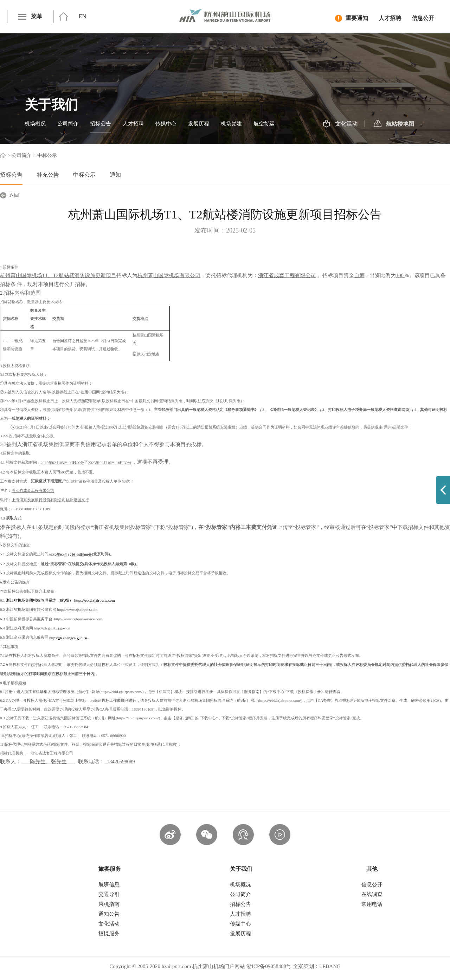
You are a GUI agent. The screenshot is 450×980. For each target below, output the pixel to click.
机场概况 (35, 124)
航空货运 (264, 124)
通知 (115, 175)
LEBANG (330, 966)
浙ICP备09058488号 (269, 966)
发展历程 (199, 124)
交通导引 (109, 894)
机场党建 (231, 124)
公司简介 (68, 124)
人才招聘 (390, 18)
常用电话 (372, 904)
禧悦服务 (109, 934)
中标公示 (84, 175)
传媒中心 (166, 124)
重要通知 (352, 18)
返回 (9, 195)
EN (82, 16)
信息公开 (423, 18)
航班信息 (109, 884)
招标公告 (101, 124)
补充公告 (48, 175)
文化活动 (340, 124)
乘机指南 (109, 904)
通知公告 (109, 914)
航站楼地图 (394, 124)
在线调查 (372, 894)
